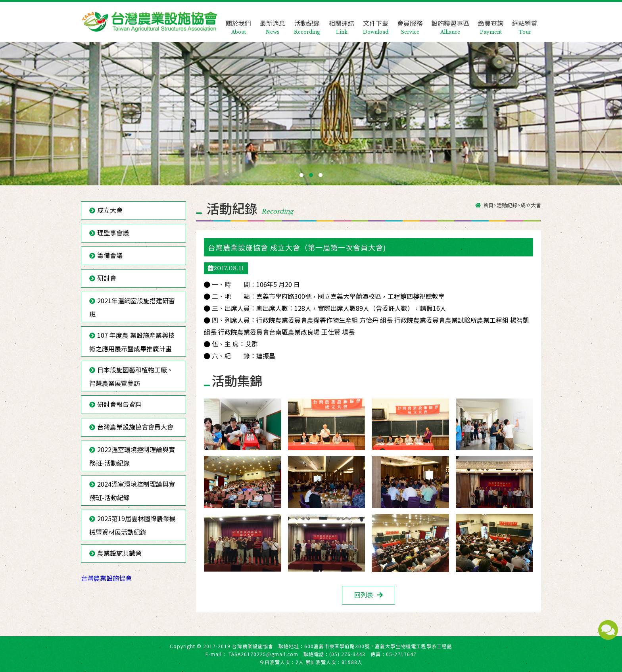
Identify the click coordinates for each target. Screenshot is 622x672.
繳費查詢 (491, 20)
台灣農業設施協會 (106, 578)
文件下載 (376, 20)
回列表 (364, 595)
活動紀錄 (307, 20)
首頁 (488, 205)
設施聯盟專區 (450, 20)
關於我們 (238, 20)
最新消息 (273, 20)
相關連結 (342, 20)
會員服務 (410, 20)
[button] (301, 175)
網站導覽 (525, 20)
